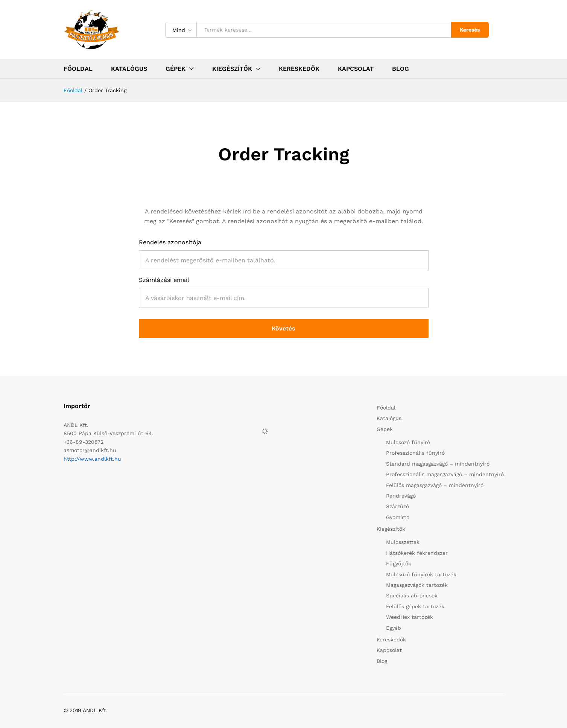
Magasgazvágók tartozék (417, 585)
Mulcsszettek (403, 542)
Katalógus (129, 69)
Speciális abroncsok (412, 595)
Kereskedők (299, 69)
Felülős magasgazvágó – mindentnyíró (435, 485)
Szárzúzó (398, 506)
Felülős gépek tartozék (415, 606)
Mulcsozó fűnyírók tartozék (421, 574)
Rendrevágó (401, 496)
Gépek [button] (176, 69)
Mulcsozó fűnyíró (408, 442)
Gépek (385, 429)
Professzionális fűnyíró (415, 453)
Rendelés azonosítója (170, 242)
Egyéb (394, 628)
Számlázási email (164, 280)
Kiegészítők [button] (232, 69)
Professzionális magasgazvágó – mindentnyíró (445, 474)
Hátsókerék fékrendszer (417, 553)
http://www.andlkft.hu (92, 459)
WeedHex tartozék (410, 617)
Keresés (470, 30)
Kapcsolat (356, 69)
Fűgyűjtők (399, 564)
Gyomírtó (398, 517)
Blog (401, 69)
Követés (283, 328)
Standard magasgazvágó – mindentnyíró (438, 464)
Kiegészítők (391, 529)
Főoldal (78, 69)
